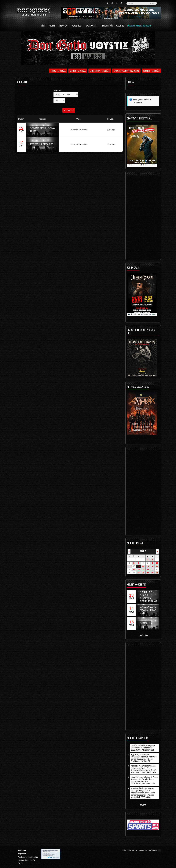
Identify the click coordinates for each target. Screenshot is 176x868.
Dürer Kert (111, 130)
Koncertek (77, 26)
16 (152, 566)
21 (143, 569)
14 (143, 566)
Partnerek (22, 850)
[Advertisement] (143, 216)
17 (157, 566)
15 (148, 566)
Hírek (43, 26)
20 (138, 569)
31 (157, 573)
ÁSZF (20, 864)
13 (138, 566)
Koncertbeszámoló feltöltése (126, 71)
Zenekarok (64, 26)
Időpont (57, 90)
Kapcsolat (22, 854)
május (143, 551)
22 (148, 569)
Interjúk (52, 26)
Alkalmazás (69, 110)
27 (138, 573)
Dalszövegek (92, 26)
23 (152, 569)
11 (129, 566)
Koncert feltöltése (151, 71)
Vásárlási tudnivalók (26, 860)
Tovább (143, 805)
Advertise (120, 26)
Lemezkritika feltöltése (100, 71)
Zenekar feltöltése (78, 71)
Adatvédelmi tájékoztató (28, 857)
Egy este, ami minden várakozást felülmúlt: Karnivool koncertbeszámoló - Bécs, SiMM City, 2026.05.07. (144, 758)
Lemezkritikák (107, 26)
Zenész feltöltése (58, 71)
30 (152, 573)
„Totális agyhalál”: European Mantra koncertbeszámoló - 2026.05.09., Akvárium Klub (143, 748)
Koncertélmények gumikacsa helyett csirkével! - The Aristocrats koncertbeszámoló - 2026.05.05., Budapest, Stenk (144, 769)
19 (134, 569)
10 (157, 563)
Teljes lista (143, 635)
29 (148, 573)
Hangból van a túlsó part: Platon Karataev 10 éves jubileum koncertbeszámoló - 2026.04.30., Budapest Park (144, 780)
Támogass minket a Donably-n (139, 26)
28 (143, 573)
